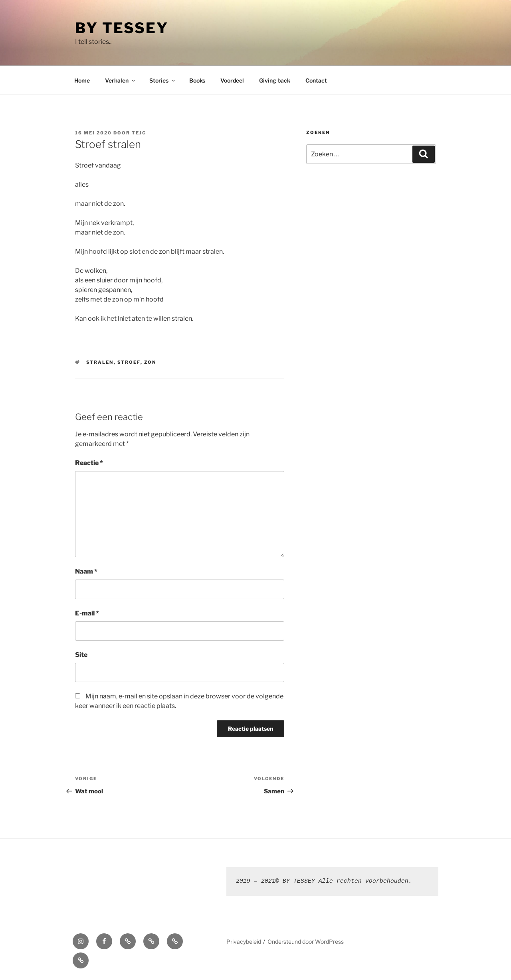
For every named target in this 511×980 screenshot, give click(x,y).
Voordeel (232, 80)
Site (81, 655)
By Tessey (122, 28)
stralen (100, 362)
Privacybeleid (244, 942)
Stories (163, 80)
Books (197, 80)
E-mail (87, 613)
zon (150, 362)
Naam (86, 571)
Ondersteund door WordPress (306, 942)
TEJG (139, 133)
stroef (129, 362)
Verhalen (121, 80)
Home (82, 80)
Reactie (89, 463)
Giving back (275, 80)
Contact (316, 80)
